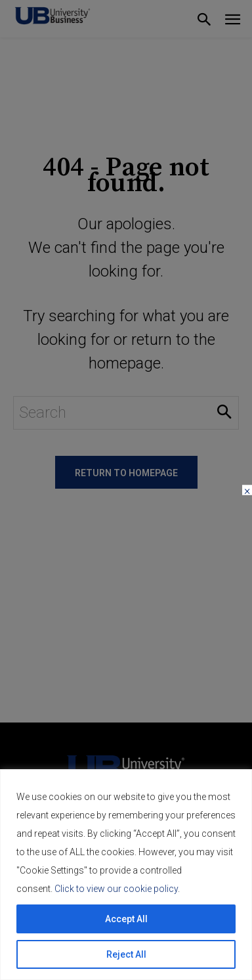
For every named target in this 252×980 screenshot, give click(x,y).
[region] (126, 875)
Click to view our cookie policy (116, 889)
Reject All (126, 954)
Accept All (126, 919)
